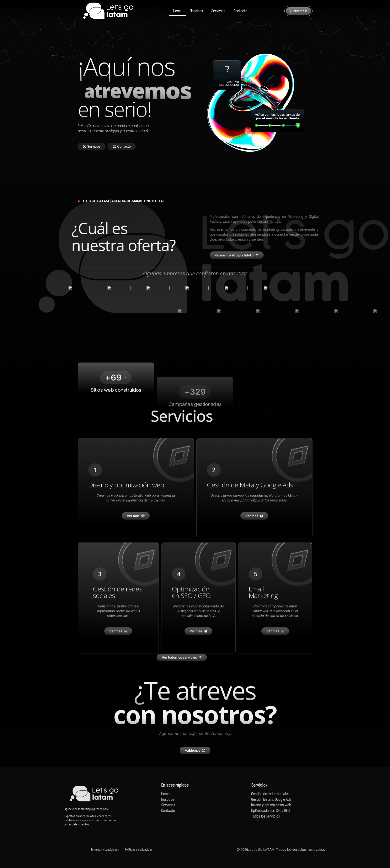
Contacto (240, 11)
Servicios (218, 11)
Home (177, 11)
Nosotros (196, 11)
